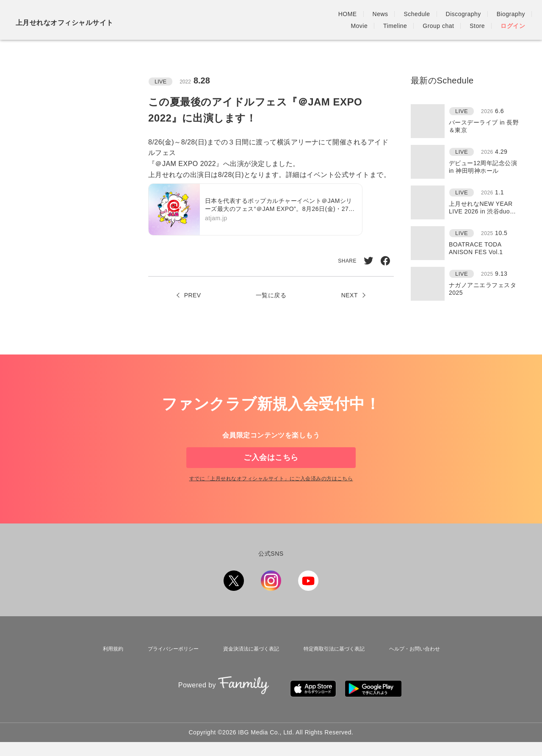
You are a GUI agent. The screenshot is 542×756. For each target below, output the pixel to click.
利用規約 (110, 671)
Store (517, 14)
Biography (361, 14)
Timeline (435, 14)
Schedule (267, 14)
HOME (198, 14)
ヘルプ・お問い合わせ (415, 671)
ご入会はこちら (271, 468)
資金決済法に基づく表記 (247, 671)
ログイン (513, 26)
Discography (314, 14)
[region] (468, 202)
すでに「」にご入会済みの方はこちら (271, 503)
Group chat (478, 14)
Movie (399, 14)
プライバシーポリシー (168, 671)
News (231, 14)
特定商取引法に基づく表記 (332, 671)
